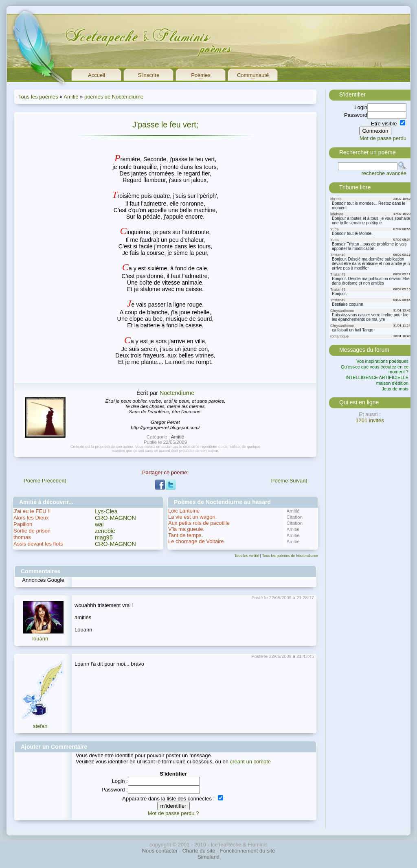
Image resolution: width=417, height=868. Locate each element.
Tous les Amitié (247, 556)
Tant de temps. (185, 535)
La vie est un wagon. (192, 517)
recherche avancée (384, 173)
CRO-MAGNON (115, 518)
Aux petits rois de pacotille (199, 523)
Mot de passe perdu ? (173, 813)
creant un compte (250, 762)
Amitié (71, 97)
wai (99, 524)
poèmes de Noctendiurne (114, 97)
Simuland (208, 857)
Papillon (23, 524)
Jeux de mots (395, 389)
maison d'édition (392, 383)
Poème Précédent (45, 481)
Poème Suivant (289, 481)
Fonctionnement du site (247, 851)
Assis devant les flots (38, 544)
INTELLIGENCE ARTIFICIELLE (377, 377)
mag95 (104, 537)
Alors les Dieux (31, 518)
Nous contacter (160, 851)
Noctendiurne (177, 393)
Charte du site (199, 851)
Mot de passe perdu (383, 138)
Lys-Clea (106, 511)
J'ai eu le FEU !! (32, 511)
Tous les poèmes (38, 97)
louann (40, 639)
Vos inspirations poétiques (382, 361)
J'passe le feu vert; (165, 125)
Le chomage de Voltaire (196, 541)
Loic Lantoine (184, 511)
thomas (22, 537)
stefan (40, 726)
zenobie (105, 531)
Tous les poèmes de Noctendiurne (290, 556)
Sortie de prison (32, 531)
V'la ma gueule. (186, 529)
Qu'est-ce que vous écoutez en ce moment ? (375, 369)
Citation (294, 517)
